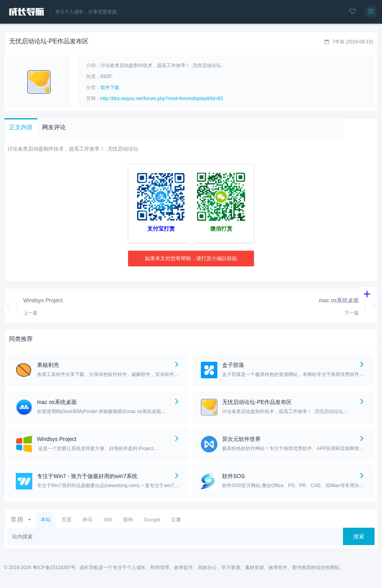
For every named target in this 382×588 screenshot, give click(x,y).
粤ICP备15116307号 (54, 568)
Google (152, 520)
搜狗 (128, 520)
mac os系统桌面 (339, 300)
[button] (21, 128)
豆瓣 (176, 520)
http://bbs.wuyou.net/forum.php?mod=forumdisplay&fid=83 (162, 99)
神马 (87, 520)
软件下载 (110, 87)
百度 (67, 520)
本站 (46, 520)
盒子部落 (233, 365)
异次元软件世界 (241, 439)
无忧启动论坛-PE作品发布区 (257, 402)
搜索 (359, 536)
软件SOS (234, 476)
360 (108, 520)
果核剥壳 (48, 365)
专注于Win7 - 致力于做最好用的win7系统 (87, 476)
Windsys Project (43, 300)
